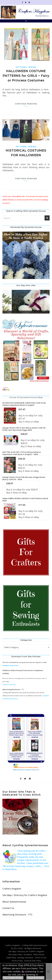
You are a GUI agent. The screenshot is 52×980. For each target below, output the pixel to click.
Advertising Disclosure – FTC (17, 915)
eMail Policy (11, 958)
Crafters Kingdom (12, 889)
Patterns (21, 67)
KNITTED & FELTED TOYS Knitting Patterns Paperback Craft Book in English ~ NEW (22, 453)
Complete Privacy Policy (9, 685)
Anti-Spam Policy (15, 954)
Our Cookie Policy (13, 978)
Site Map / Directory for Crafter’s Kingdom (25, 895)
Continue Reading (26, 104)
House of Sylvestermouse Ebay (26, 397)
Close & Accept (35, 978)
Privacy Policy (17, 961)
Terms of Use (41, 958)
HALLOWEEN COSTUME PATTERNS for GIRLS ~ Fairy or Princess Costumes (26, 76)
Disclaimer (28, 954)
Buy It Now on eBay (29, 422)
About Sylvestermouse (14, 902)
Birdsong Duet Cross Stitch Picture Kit (16, 313)
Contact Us (8, 908)
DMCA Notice (39, 954)
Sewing (32, 67)
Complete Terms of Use (10, 665)
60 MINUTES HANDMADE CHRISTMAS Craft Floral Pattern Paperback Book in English (24, 404)
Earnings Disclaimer (25, 958)
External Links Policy (33, 961)
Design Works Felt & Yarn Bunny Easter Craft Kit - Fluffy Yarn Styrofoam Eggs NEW (25, 429)
